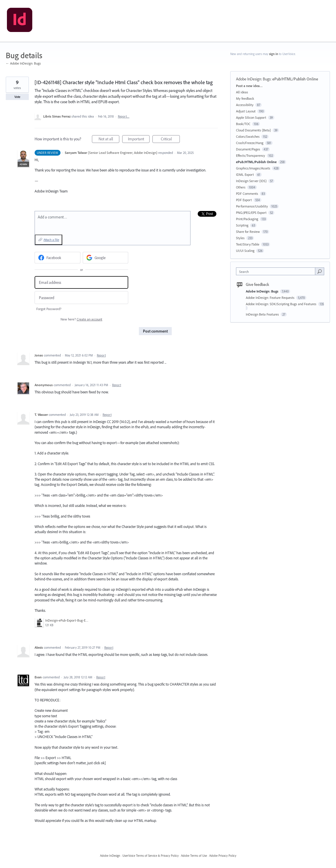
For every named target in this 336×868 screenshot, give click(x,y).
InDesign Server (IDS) (251, 181)
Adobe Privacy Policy (223, 856)
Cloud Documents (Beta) (253, 130)
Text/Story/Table (248, 244)
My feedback (245, 98)
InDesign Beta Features (263, 314)
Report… (124, 116)
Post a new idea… (249, 86)
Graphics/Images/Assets (253, 168)
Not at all (109, 140)
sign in (274, 54)
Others (241, 187)
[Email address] (81, 283)
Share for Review (248, 232)
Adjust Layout (246, 111)
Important (139, 140)
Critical (170, 140)
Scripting (242, 225)
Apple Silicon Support (251, 117)
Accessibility (245, 105)
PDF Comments (247, 194)
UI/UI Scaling (245, 251)
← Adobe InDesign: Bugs (23, 63)
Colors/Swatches (248, 136)
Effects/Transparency (251, 155)
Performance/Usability (252, 206)
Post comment (155, 331)
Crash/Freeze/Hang (250, 143)
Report (101, 355)
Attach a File (51, 240)
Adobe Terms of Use (194, 856)
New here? (81, 319)
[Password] (81, 298)
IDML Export (245, 174)
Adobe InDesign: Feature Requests (271, 298)
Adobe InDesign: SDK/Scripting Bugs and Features (282, 304)
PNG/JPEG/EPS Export (251, 213)
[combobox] (277, 271)
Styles (240, 238)
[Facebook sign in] (57, 258)
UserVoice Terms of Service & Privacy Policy (151, 856)
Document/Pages (248, 149)
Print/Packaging (247, 219)
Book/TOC (243, 124)
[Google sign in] (106, 258)
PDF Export (244, 200)
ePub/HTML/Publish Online (295, 79)
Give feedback (257, 284)
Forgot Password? (49, 309)
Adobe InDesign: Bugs (253, 79)
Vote (17, 97)
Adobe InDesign (110, 856)
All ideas (242, 92)
